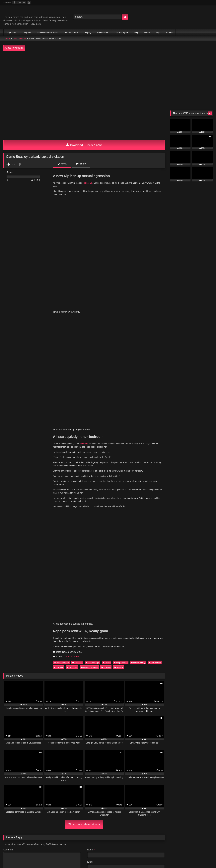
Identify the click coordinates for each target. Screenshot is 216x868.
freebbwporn (125, 661)
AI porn (169, 33)
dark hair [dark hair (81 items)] (80, 612)
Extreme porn (156, 647)
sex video (85, 654)
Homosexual (103, 33)
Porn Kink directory (32, 664)
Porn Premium (187, 651)
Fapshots (93, 671)
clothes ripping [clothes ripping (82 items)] (201, 606)
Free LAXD (45, 661)
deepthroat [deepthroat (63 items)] (100, 612)
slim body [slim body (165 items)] (40, 630)
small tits (106, 345)
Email (91, 540)
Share (81, 164)
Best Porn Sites (160, 661)
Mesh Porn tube (41, 647)
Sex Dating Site (87, 664)
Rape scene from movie (48, 33)
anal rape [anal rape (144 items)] (15, 606)
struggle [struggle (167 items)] (101, 630)
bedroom (84, 229)
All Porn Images (11, 664)
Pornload (206, 661)
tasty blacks (98, 654)
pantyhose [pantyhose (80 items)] (75, 624)
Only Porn (104, 657)
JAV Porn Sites (130, 651)
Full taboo (8, 647)
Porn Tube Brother (61, 647)
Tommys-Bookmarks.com (113, 647)
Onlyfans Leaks (70, 654)
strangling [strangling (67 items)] (81, 630)
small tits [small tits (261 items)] (61, 630)
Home (8, 38)
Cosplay (87, 33)
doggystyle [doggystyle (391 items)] (122, 612)
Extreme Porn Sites (196, 654)
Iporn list (64, 657)
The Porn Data (78, 657)
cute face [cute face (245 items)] (59, 612)
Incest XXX (50, 664)
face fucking (155, 341)
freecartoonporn (108, 661)
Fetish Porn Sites (181, 657)
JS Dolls (92, 657)
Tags (158, 33)
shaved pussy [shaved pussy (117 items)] (17, 630)
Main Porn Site (162, 657)
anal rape (77, 341)
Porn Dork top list (201, 657)
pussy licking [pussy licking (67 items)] (121, 624)
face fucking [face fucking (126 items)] (145, 612)
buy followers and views (191, 668)
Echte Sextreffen (106, 664)
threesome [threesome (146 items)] (148, 630)
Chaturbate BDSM (137, 647)
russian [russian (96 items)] (191, 624)
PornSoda (184, 661)
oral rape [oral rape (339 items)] (54, 624)
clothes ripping (138, 341)
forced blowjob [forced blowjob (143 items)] (169, 612)
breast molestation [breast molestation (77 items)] (154, 606)
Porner (195, 661)
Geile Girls (121, 668)
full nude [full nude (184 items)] (14, 618)
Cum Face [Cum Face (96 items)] (15, 612)
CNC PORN (67, 671)
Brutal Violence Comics (15, 657)
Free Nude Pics (41, 651)
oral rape (59, 345)
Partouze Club (90, 647)
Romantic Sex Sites (167, 651)
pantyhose (72, 345)
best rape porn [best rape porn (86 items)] (63, 606)
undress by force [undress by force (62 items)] (172, 630)
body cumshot (121, 341)
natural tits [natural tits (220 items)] (199, 618)
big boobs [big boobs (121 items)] (86, 606)
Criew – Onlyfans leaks (123, 657)
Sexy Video (34, 654)
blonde (107, 341)
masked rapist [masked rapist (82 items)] (148, 618)
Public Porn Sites (111, 651)
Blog (136, 33)
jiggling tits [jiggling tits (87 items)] (106, 618)
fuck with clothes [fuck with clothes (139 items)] (196, 612)
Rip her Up (88, 183)
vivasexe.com (172, 647)
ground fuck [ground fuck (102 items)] (36, 618)
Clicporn (76, 647)
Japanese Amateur (27, 661)
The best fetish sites (154, 654)
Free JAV (58, 661)
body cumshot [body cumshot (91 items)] (128, 606)
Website (91, 552)
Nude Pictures (153, 668)
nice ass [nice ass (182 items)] (14, 624)
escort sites (19, 671)
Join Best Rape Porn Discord (108, 687)
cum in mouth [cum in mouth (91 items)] (37, 612)
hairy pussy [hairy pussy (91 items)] (59, 618)
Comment (8, 528)
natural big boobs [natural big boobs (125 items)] (174, 618)
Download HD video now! (84, 145)
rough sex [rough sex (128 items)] (171, 624)
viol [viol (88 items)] (193, 630)
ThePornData (50, 657)
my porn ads (52, 671)
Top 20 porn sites (175, 654)
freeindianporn (72, 661)
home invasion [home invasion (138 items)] (83, 618)
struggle (119, 345)
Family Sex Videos (67, 664)
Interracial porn (142, 661)
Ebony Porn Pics (51, 654)
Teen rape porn (71, 33)
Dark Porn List (134, 654)
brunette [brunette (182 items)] (178, 606)
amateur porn (169, 668)
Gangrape (26, 33)
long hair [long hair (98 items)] (126, 618)
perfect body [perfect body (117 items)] (98, 624)
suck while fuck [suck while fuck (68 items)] (124, 630)
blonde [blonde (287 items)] (106, 606)
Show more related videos (84, 502)
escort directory (35, 671)
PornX (173, 661)
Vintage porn (188, 647)
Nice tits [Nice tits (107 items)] (34, 624)
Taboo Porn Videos (52, 668)
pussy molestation (89, 345)
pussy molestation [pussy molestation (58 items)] (147, 624)
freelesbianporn (90, 661)
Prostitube (105, 671)
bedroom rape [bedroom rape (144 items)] (38, 606)
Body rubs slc (58, 651)
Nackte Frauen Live (103, 668)
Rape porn (11, 33)
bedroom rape (93, 341)
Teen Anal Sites (75, 651)
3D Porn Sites (93, 651)
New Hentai (9, 661)
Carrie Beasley (71, 335)
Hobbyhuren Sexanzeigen (78, 668)
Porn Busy (81, 671)
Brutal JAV (20, 654)
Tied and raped (121, 33)
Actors (147, 33)
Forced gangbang (115, 654)
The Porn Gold (145, 657)
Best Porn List (136, 668)
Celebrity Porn (147, 651)
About (62, 164)
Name (91, 528)
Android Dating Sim (126, 664)
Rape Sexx (35, 657)
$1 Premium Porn (22, 651)
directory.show (23, 647)
